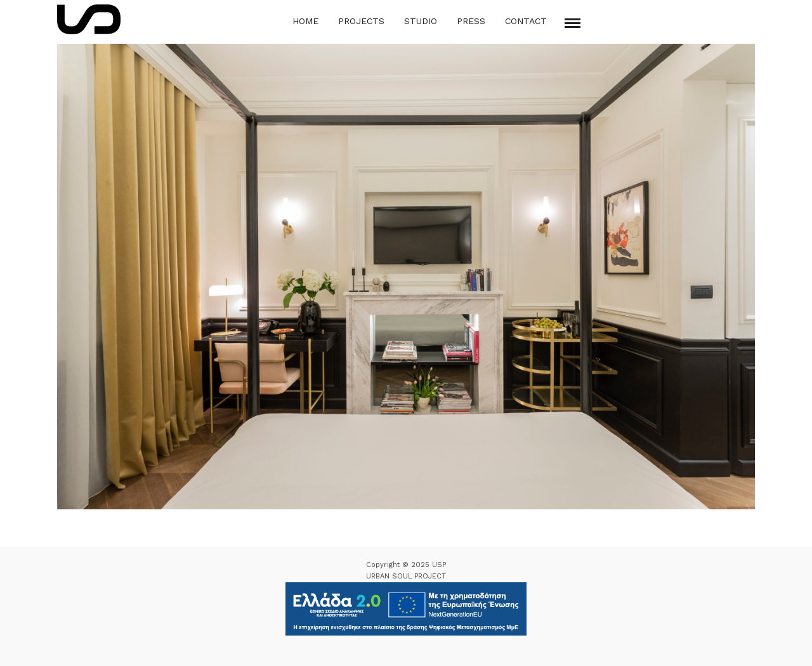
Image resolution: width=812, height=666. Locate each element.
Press (471, 21)
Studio (421, 21)
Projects (361, 21)
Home (305, 21)
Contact (526, 21)
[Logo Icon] (89, 19)
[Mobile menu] (573, 23)
